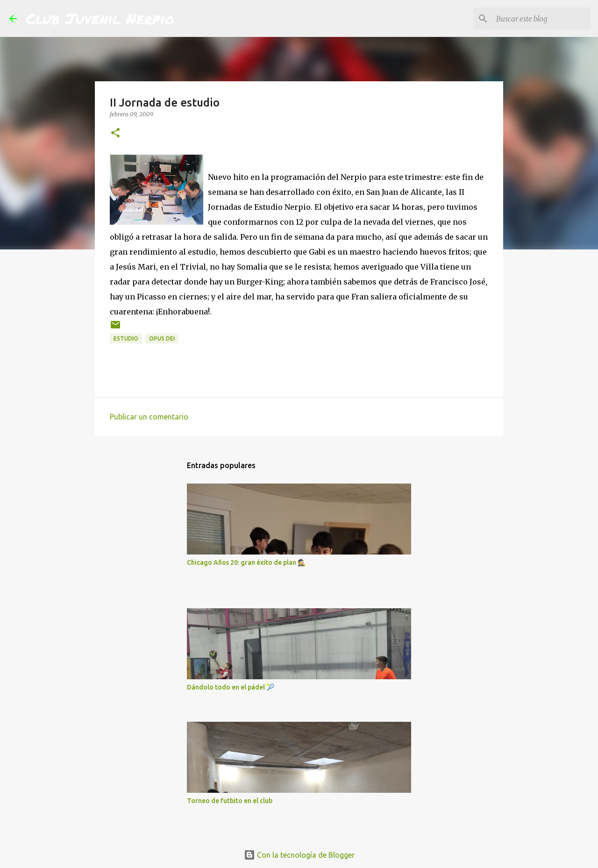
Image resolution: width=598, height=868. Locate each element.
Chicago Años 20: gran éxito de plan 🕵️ (246, 562)
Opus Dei (162, 338)
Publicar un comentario (149, 417)
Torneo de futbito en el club (230, 801)
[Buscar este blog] (541, 19)
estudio (126, 338)
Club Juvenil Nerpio (100, 18)
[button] (115, 133)
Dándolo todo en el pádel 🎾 (231, 687)
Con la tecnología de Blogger (299, 855)
